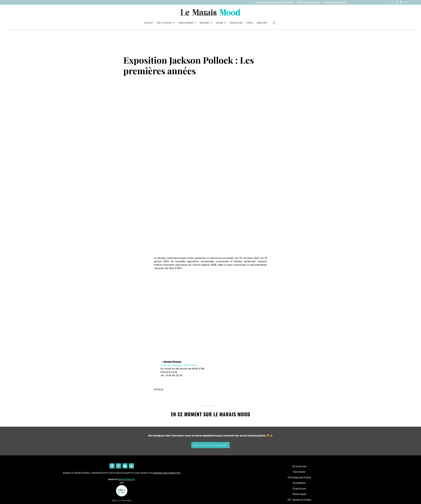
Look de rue (262, 23)
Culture (220, 23)
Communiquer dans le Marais (275, 2)
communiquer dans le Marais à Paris (166, 437)
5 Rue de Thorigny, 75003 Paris (179, 329)
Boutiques (205, 23)
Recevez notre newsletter (211, 409)
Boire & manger (186, 23)
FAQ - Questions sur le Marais (299, 463)
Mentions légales (299, 458)
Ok (205, 477)
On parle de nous (299, 452)
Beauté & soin (236, 23)
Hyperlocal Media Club (126, 443)
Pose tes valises (164, 23)
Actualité (149, 23)
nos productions (309, 2)
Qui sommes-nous (335, 2)
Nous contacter (299, 436)
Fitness (250, 23)
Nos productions (299, 447)
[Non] (209, 477)
